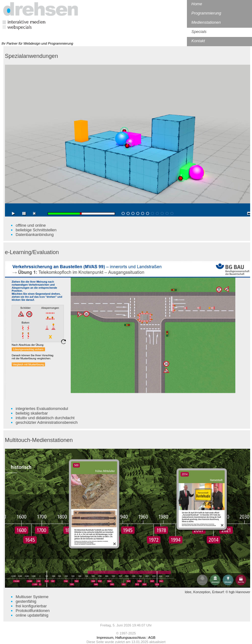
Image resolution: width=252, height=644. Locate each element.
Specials (199, 32)
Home (197, 4)
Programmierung (206, 13)
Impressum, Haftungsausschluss (121, 638)
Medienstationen (206, 22)
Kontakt (198, 41)
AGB (152, 638)
